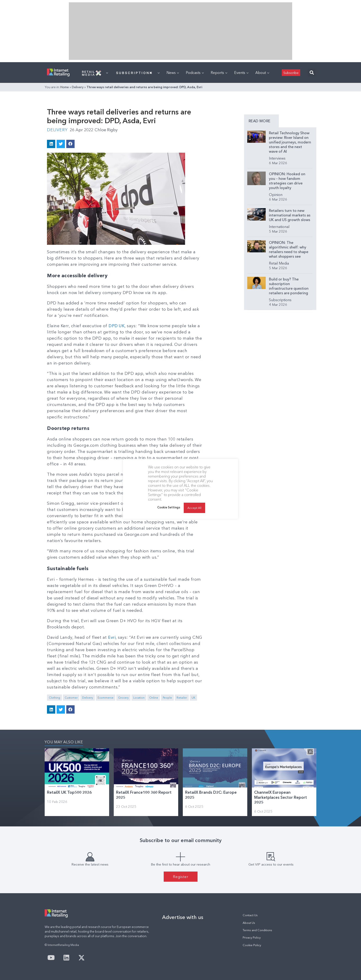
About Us (249, 923)
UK (193, 698)
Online (154, 698)
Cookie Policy (252, 945)
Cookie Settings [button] (169, 507)
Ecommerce (106, 698)
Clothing (54, 698)
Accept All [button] (194, 508)
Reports (219, 73)
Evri (112, 637)
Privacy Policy (252, 938)
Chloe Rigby (106, 130)
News (173, 73)
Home (65, 87)
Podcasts (195, 73)
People (167, 698)
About (262, 73)
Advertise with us (183, 917)
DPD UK (117, 326)
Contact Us (250, 915)
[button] (312, 73)
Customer (71, 698)
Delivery (78, 87)
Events (241, 73)
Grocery (123, 698)
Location (139, 698)
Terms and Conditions (257, 930)
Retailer (182, 698)
